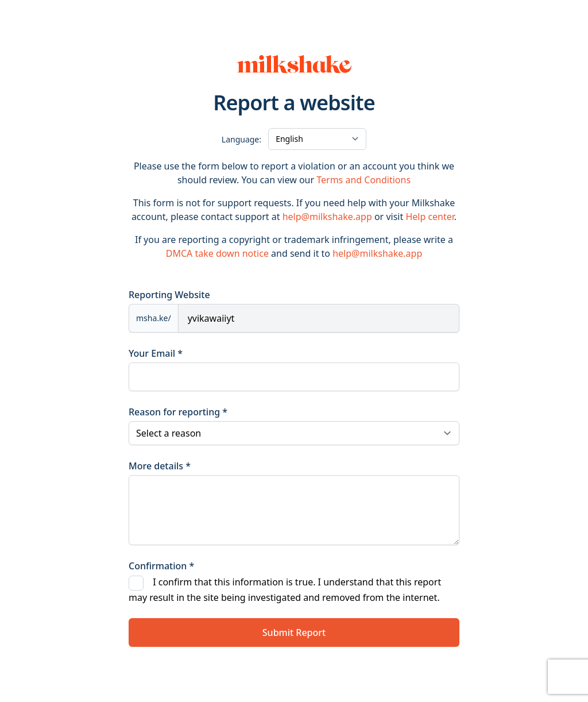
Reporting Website (169, 295)
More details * (160, 466)
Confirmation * (161, 566)
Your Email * (156, 353)
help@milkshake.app (327, 217)
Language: (241, 139)
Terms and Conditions (363, 180)
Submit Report (294, 632)
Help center (430, 217)
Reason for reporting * (178, 412)
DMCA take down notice (217, 253)
